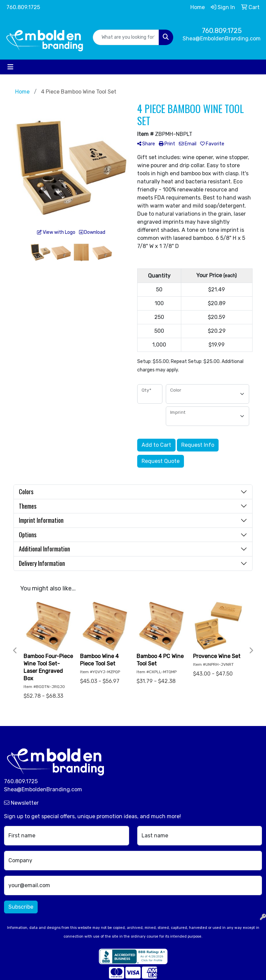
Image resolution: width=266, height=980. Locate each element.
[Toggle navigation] (10, 67)
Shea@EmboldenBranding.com (222, 39)
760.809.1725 (23, 7)
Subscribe (21, 907)
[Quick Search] (126, 37)
